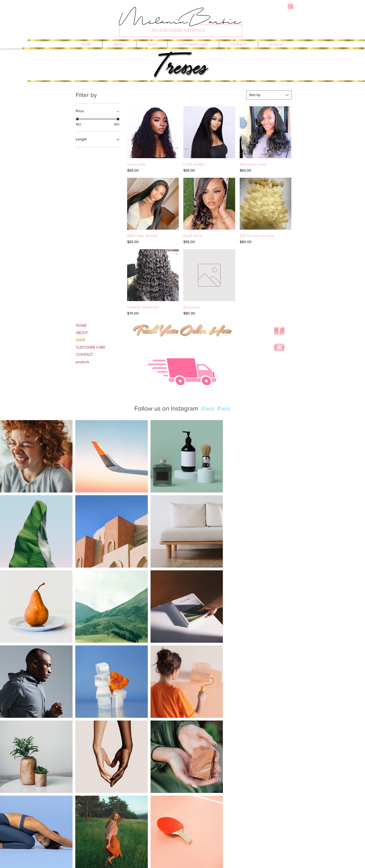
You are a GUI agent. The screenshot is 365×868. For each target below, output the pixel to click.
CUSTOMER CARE (91, 347)
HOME (81, 326)
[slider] (77, 119)
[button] (291, 5)
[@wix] (208, 408)
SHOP (81, 340)
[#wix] (224, 408)
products (82, 362)
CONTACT (84, 355)
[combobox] (269, 95)
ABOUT (82, 333)
